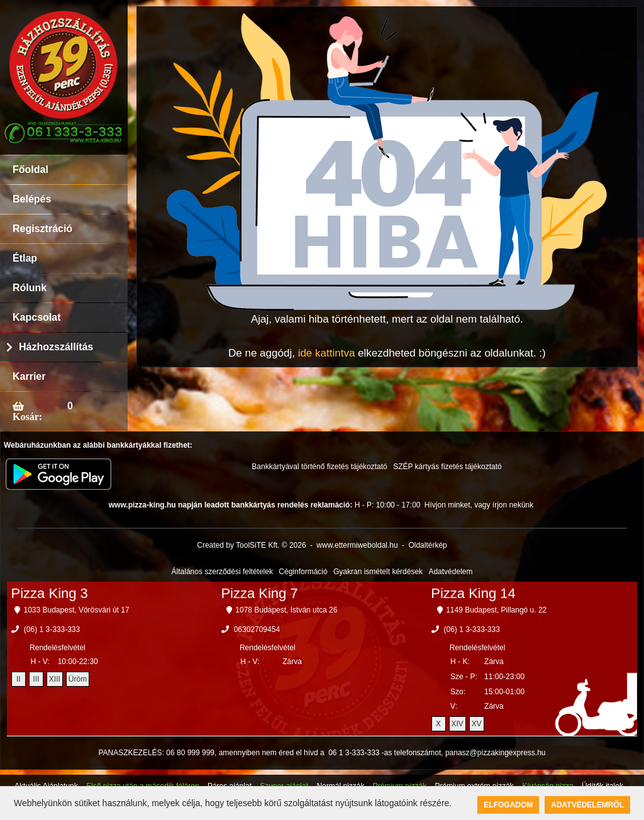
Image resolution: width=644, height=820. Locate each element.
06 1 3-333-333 (354, 753)
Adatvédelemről (587, 805)
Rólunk (30, 288)
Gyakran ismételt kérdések (378, 572)
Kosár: (27, 416)
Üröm (78, 679)
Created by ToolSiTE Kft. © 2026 (251, 545)
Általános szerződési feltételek (222, 572)
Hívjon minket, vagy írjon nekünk (479, 505)
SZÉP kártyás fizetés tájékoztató (447, 467)
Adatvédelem (450, 572)
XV (477, 724)
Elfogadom (508, 805)
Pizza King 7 (259, 593)
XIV (458, 724)
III (36, 679)
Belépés (32, 199)
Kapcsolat (36, 317)
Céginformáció (303, 572)
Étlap (25, 258)
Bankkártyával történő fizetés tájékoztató (319, 467)
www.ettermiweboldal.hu (357, 545)
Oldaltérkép (427, 545)
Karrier (29, 376)
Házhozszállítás (56, 347)
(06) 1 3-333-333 (52, 629)
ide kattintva (327, 353)
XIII (55, 679)
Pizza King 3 (50, 593)
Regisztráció (42, 229)
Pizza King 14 (473, 593)
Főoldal (31, 169)
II (19, 679)
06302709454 (257, 629)
